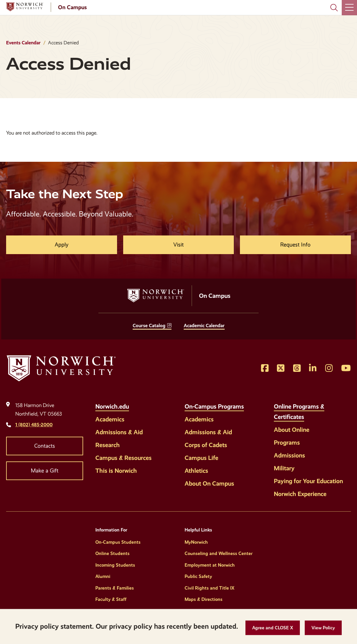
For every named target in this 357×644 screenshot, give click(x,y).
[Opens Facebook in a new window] (265, 368)
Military (284, 468)
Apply (62, 245)
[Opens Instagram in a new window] (329, 368)
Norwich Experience (300, 494)
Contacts (45, 446)
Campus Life (201, 458)
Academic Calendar (204, 326)
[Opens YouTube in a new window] (346, 368)
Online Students (112, 553)
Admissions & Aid (119, 432)
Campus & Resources (123, 458)
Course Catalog (149, 326)
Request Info (295, 245)
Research (108, 445)
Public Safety (198, 576)
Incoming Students (115, 565)
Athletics (196, 471)
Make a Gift (45, 471)
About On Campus (209, 483)
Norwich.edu (112, 406)
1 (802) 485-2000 (34, 425)
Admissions (289, 455)
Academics (110, 419)
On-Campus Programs (214, 406)
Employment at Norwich (210, 565)
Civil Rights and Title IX (210, 588)
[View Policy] (323, 628)
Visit (178, 245)
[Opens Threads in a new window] (297, 368)
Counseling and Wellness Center (219, 553)
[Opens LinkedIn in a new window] (313, 368)
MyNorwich (196, 542)
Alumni (103, 576)
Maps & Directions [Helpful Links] (204, 599)
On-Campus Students (118, 542)
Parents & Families (115, 588)
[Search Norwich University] (334, 8)
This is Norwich (116, 471)
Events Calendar (23, 43)
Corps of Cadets (206, 445)
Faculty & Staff (111, 599)
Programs (287, 442)
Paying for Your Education (308, 481)
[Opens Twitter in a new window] (281, 368)
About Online (292, 430)
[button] (273, 628)
